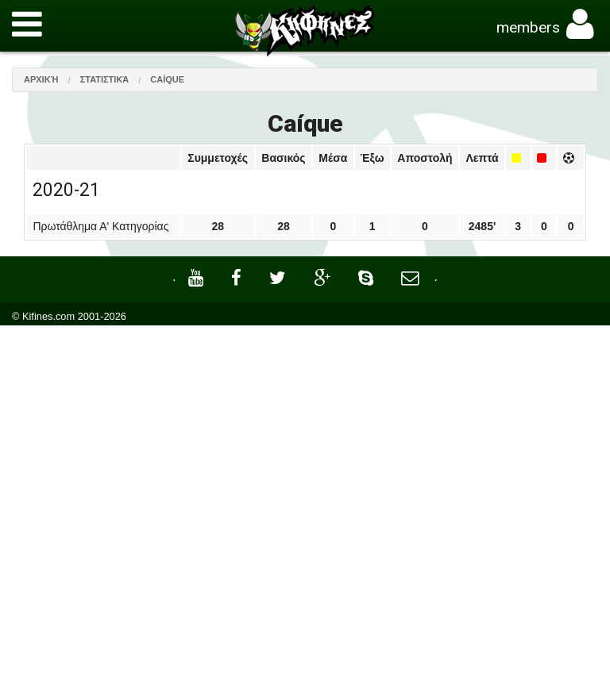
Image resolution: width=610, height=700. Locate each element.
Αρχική (41, 79)
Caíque (167, 79)
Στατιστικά (105, 79)
